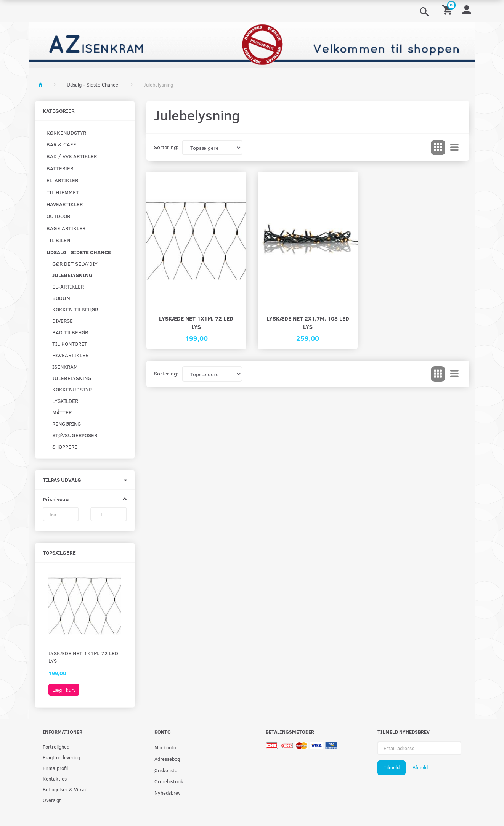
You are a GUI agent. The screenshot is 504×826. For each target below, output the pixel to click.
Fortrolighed (56, 747)
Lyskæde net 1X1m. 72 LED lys (83, 657)
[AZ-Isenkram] (252, 44)
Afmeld (420, 767)
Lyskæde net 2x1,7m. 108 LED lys (308, 322)
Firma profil (55, 768)
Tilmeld (392, 767)
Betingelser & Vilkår (65, 789)
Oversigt (52, 800)
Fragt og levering (61, 757)
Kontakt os (55, 779)
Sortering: (166, 147)
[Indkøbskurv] (448, 9)
